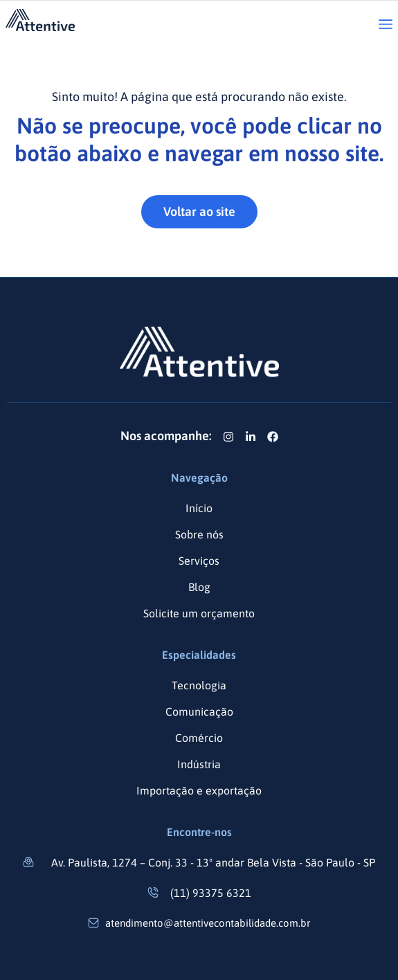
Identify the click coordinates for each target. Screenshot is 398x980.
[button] (386, 25)
